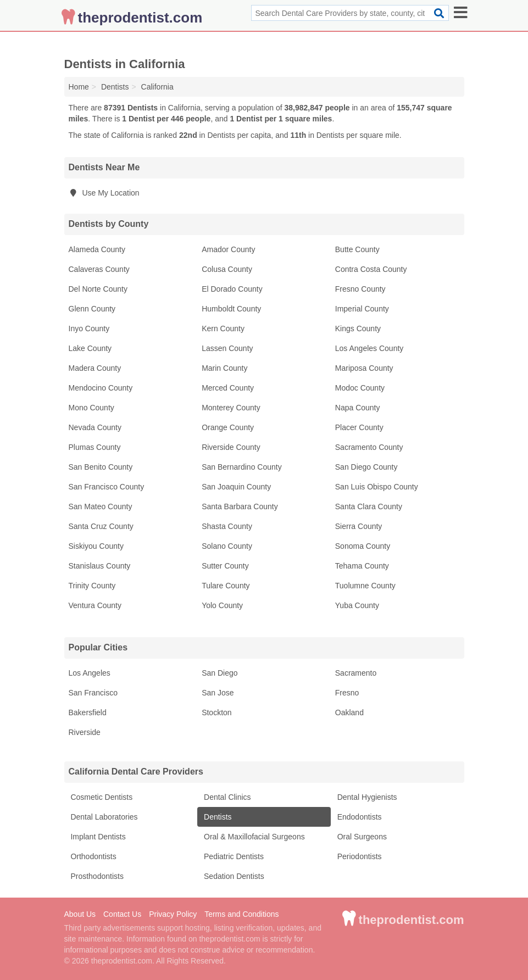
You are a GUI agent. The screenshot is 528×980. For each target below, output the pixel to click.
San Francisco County (107, 487)
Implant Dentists (97, 837)
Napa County (358, 408)
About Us (80, 914)
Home (79, 87)
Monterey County (231, 408)
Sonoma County (363, 546)
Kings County (358, 328)
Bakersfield (88, 712)
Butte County (357, 249)
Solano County (227, 546)
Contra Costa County (371, 269)
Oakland (349, 712)
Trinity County (92, 586)
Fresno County (360, 289)
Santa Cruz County (101, 526)
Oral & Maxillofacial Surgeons (253, 837)
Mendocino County (101, 388)
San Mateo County (101, 506)
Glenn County (92, 309)
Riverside (85, 732)
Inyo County (89, 328)
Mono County (91, 408)
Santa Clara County (369, 506)
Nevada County (95, 427)
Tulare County (226, 586)
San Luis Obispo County (377, 487)
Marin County (224, 368)
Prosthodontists (96, 876)
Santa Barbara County (240, 506)
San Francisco (93, 693)
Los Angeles (90, 673)
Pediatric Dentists (233, 856)
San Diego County (366, 467)
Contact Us (122, 914)
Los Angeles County (369, 348)
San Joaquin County (236, 487)
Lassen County (227, 348)
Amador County (228, 249)
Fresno (347, 693)
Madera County (95, 368)
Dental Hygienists (366, 797)
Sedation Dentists (233, 876)
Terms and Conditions (241, 914)
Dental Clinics (226, 797)
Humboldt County (231, 309)
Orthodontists (93, 856)
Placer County (359, 427)
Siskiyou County (96, 546)
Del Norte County (98, 289)
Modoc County (360, 388)
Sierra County (359, 526)
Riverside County (231, 447)
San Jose (218, 693)
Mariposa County (364, 368)
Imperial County (362, 309)
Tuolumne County (365, 586)
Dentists (216, 817)
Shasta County (227, 526)
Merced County (228, 388)
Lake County (90, 348)
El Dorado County (232, 289)
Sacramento (356, 673)
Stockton (216, 712)
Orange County (228, 427)
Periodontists (359, 856)
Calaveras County (99, 269)
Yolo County (222, 605)
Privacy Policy (173, 914)
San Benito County (101, 467)
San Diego (219, 673)
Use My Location (104, 193)
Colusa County (227, 269)
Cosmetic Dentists (101, 797)
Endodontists (359, 817)
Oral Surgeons (361, 837)
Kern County (223, 328)
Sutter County (225, 566)
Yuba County (357, 605)
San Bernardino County (242, 467)
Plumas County (95, 447)
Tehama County (362, 566)
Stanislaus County (100, 566)
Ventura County (95, 605)
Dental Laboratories (103, 817)
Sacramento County (369, 447)
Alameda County (97, 249)
